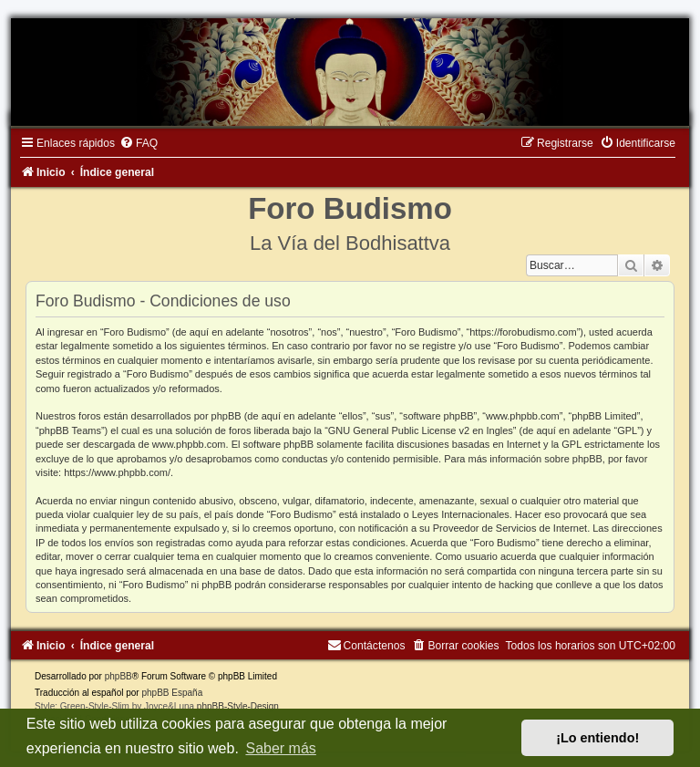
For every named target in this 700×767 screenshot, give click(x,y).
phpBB (118, 676)
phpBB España (172, 693)
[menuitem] (139, 143)
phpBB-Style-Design (238, 706)
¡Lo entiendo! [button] (597, 738)
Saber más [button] (280, 748)
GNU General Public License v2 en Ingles (421, 430)
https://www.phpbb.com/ (117, 472)
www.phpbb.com (189, 444)
